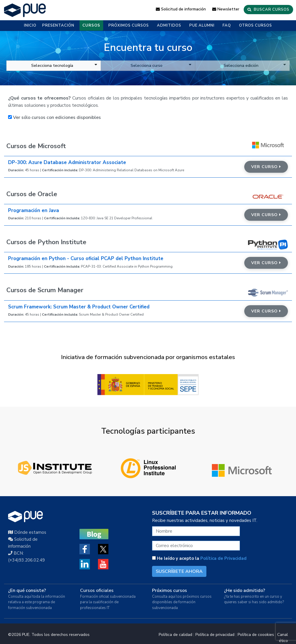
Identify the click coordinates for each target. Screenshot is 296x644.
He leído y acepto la (199, 558)
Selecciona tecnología (64, 65)
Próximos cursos (170, 590)
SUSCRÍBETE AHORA (179, 571)
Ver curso (266, 167)
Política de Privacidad (223, 558)
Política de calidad (175, 635)
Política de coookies (256, 635)
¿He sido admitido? (245, 590)
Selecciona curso (161, 65)
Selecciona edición (255, 65)
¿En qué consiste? (27, 590)
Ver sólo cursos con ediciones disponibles (54, 117)
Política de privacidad (215, 635)
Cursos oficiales (97, 590)
